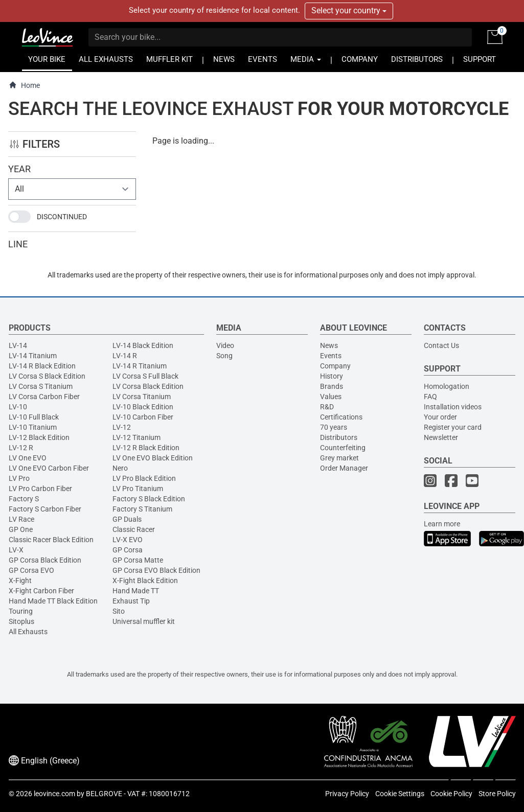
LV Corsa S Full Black (145, 376)
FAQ (430, 397)
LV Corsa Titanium (142, 397)
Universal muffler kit (144, 621)
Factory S (24, 499)
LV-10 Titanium (33, 427)
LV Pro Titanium (138, 489)
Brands (332, 386)
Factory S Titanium (142, 509)
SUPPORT (480, 60)
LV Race (21, 519)
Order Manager (344, 468)
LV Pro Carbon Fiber (40, 489)
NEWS (224, 60)
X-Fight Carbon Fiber (41, 591)
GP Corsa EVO (31, 570)
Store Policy (497, 794)
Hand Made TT (136, 591)
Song (224, 356)
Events (331, 356)
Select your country (349, 10)
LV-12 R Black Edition (146, 448)
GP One (21, 529)
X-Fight (20, 581)
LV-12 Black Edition (39, 437)
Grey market (339, 458)
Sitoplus (21, 621)
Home (24, 85)
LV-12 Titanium (136, 437)
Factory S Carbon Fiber (45, 509)
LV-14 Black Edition (143, 345)
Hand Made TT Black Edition (53, 601)
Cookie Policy (451, 794)
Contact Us (441, 345)
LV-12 (122, 427)
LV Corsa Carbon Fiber (44, 397)
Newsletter (441, 437)
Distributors (339, 437)
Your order (440, 417)
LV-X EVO (128, 540)
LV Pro (19, 478)
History (332, 376)
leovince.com (54, 794)
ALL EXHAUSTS (106, 60)
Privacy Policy (347, 794)
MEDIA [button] (306, 60)
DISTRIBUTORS (417, 60)
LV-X (16, 550)
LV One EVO (28, 458)
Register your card (453, 427)
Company (335, 366)
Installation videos (453, 407)
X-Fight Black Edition (145, 581)
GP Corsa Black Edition (45, 560)
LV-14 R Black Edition (42, 366)
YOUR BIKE (47, 60)
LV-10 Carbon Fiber (143, 417)
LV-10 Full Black (34, 417)
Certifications (341, 417)
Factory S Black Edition (149, 499)
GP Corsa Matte (138, 560)
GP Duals (127, 519)
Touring (21, 611)
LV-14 (18, 345)
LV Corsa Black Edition (148, 386)
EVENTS (263, 60)
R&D (327, 407)
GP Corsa (128, 550)
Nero (120, 468)
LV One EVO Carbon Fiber (49, 468)
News (329, 345)
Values (331, 397)
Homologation (447, 386)
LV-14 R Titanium (140, 366)
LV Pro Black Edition (144, 478)
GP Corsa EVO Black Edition (156, 570)
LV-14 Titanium (33, 356)
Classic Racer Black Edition (51, 540)
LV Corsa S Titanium (41, 386)
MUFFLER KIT (169, 60)
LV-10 (18, 407)
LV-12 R (21, 448)
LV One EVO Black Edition (153, 458)
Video (225, 345)
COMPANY (360, 60)
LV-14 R (125, 356)
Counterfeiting (343, 448)
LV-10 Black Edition (143, 407)
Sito (119, 611)
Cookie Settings (400, 794)
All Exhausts (28, 632)
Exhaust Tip (131, 601)
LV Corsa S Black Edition (47, 376)
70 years (334, 427)
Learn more (442, 524)
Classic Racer (134, 529)
